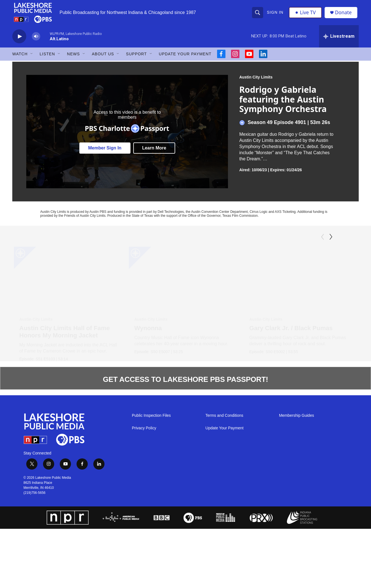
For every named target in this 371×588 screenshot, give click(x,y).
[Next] (331, 241)
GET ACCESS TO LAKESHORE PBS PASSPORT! (185, 405)
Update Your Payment (185, 58)
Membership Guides (297, 441)
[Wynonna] (188, 283)
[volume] (36, 41)
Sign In (275, 15)
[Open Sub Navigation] (32, 58)
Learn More (154, 152)
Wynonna (150, 332)
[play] (19, 41)
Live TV (306, 15)
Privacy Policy (144, 454)
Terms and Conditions (224, 441)
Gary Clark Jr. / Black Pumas (297, 332)
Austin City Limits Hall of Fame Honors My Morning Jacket (65, 336)
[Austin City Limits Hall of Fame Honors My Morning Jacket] (71, 283)
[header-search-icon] (258, 15)
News (73, 58)
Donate (344, 15)
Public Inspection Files (151, 441)
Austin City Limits (256, 81)
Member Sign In (105, 152)
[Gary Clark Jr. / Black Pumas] (307, 283)
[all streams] (339, 41)
